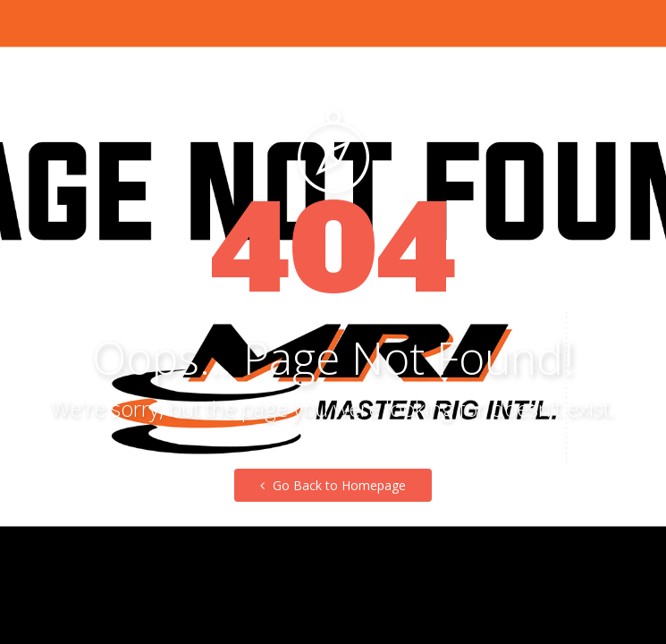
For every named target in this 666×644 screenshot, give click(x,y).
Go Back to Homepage (333, 485)
